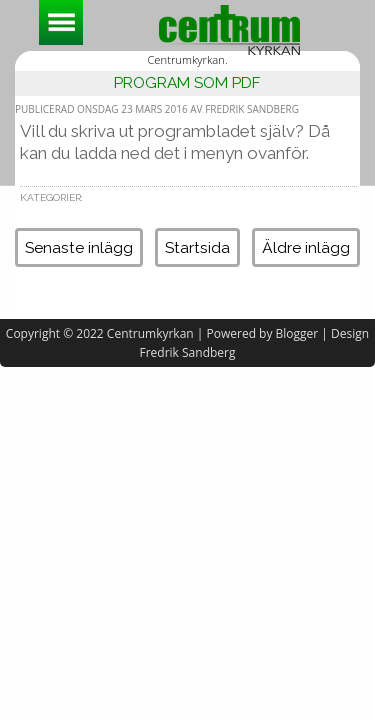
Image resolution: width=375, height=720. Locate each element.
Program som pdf (187, 82)
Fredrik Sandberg (188, 352)
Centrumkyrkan (150, 333)
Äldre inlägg (306, 247)
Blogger (297, 333)
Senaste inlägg (79, 247)
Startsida (197, 247)
